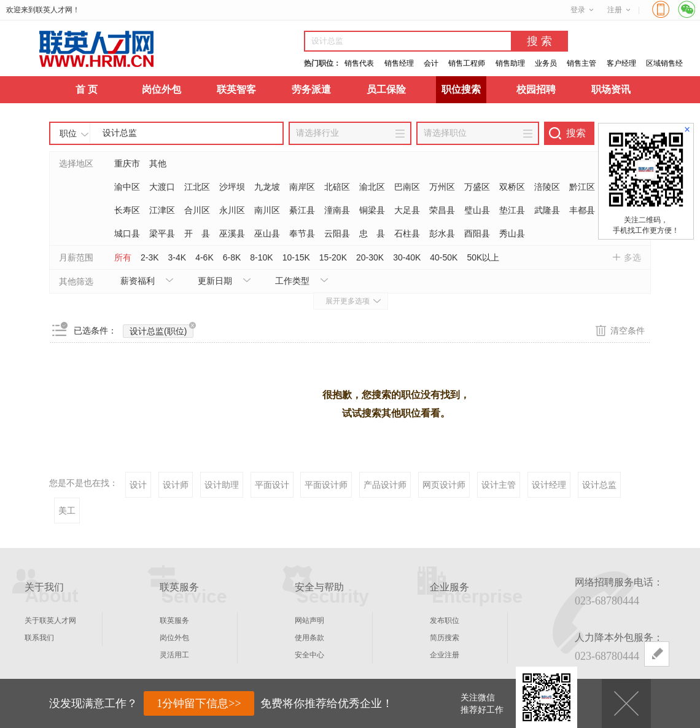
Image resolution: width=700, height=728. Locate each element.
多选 (632, 257)
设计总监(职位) (161, 330)
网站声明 (309, 620)
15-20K (333, 257)
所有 (123, 257)
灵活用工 (174, 655)
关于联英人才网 (50, 620)
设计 (138, 485)
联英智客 (236, 89)
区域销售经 (664, 63)
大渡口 (162, 187)
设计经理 (549, 485)
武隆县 (547, 210)
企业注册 (445, 655)
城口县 (127, 233)
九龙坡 (267, 187)
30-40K (407, 257)
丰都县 (582, 210)
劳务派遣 (311, 89)
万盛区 (477, 187)
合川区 (197, 210)
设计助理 (222, 485)
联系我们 (39, 638)
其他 (158, 163)
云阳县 (337, 233)
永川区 (232, 210)
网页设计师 (444, 485)
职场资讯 (611, 89)
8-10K (261, 257)
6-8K (232, 257)
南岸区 (302, 187)
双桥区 (512, 187)
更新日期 (215, 281)
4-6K (204, 257)
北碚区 (337, 187)
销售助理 (510, 63)
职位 (68, 133)
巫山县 (267, 233)
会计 (431, 63)
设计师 (176, 485)
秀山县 (512, 233)
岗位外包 (161, 89)
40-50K (444, 257)
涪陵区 (547, 187)
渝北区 (372, 187)
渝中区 (127, 187)
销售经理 (399, 63)
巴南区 (407, 187)
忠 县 (372, 233)
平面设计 (272, 485)
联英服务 (174, 620)
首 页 (87, 89)
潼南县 (337, 210)
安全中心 (309, 655)
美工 (67, 511)
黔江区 (582, 187)
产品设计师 (385, 485)
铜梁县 (372, 210)
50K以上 (483, 257)
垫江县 (512, 210)
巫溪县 (232, 233)
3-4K (177, 257)
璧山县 (477, 210)
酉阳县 (477, 233)
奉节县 (302, 233)
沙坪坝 (232, 187)
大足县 (407, 210)
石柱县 (407, 233)
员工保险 (386, 89)
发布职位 (445, 620)
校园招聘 (536, 89)
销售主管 (581, 63)
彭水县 (442, 233)
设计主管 (499, 485)
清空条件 (628, 331)
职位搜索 (461, 89)
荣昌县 (442, 210)
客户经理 (621, 63)
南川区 (267, 210)
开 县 (197, 233)
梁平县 (162, 233)
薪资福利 (138, 281)
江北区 (197, 187)
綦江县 (302, 210)
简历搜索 (445, 638)
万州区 (442, 187)
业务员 (546, 63)
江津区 (162, 210)
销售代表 (359, 63)
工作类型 (292, 281)
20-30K (370, 257)
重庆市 (127, 163)
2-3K (150, 257)
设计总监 (599, 485)
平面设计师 (326, 485)
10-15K (296, 257)
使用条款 (309, 638)
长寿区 (127, 210)
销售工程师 (467, 63)
